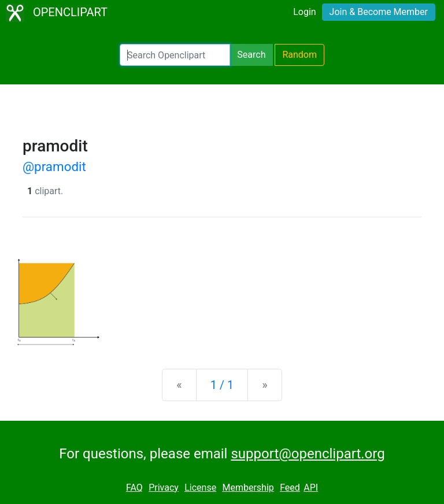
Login (304, 12)
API (311, 488)
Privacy (164, 488)
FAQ (134, 488)
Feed (290, 488)
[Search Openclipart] (175, 55)
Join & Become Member (379, 12)
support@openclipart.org (308, 454)
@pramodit (54, 166)
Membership (248, 488)
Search (251, 55)
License (200, 488)
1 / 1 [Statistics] (222, 385)
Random (299, 55)
